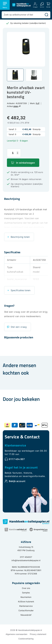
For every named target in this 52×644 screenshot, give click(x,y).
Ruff (38, 103)
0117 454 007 (17, 459)
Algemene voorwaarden (17, 634)
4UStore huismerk (26, 602)
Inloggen (35, 7)
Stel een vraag (19, 327)
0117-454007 (26, 557)
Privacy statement (38, 634)
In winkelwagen (26, 163)
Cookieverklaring (26, 639)
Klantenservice (15, 445)
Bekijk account (17, 481)
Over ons (26, 588)
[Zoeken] (46, 15)
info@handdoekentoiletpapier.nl (26, 560)
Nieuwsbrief (26, 615)
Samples (26, 593)
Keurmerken (26, 597)
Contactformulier (26, 610)
